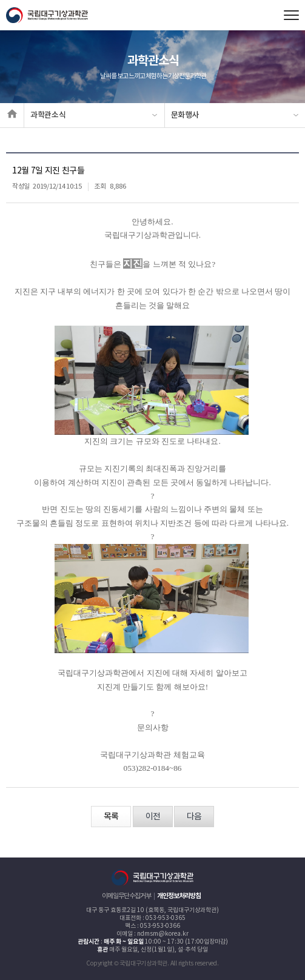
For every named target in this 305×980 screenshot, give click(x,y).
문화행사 (185, 115)
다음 (194, 817)
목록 (111, 817)
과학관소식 (48, 115)
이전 (153, 817)
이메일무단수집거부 (126, 896)
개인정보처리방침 (179, 896)
